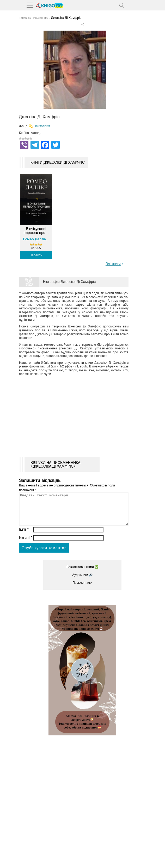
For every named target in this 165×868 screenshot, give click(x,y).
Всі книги (113, 264)
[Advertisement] (83, 415)
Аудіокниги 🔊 (83, 581)
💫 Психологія (39, 126)
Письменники (82, 589)
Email (26, 544)
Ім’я (24, 536)
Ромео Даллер (35, 239)
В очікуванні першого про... (36, 231)
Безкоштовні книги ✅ (83, 573)
